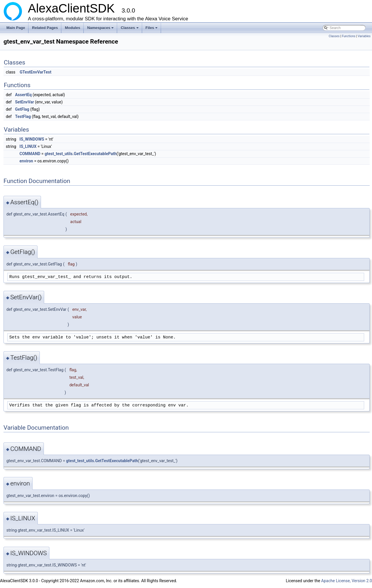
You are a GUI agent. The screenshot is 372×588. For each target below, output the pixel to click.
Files (152, 29)
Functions (349, 36)
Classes (130, 29)
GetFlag (22, 109)
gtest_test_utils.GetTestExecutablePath (81, 154)
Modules (73, 28)
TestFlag (23, 116)
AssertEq (23, 95)
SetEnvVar (25, 102)
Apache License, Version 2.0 (347, 581)
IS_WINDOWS (32, 139)
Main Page (16, 28)
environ (26, 161)
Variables (364, 36)
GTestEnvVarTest (36, 72)
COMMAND (30, 154)
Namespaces (101, 29)
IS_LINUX (28, 146)
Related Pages (45, 28)
